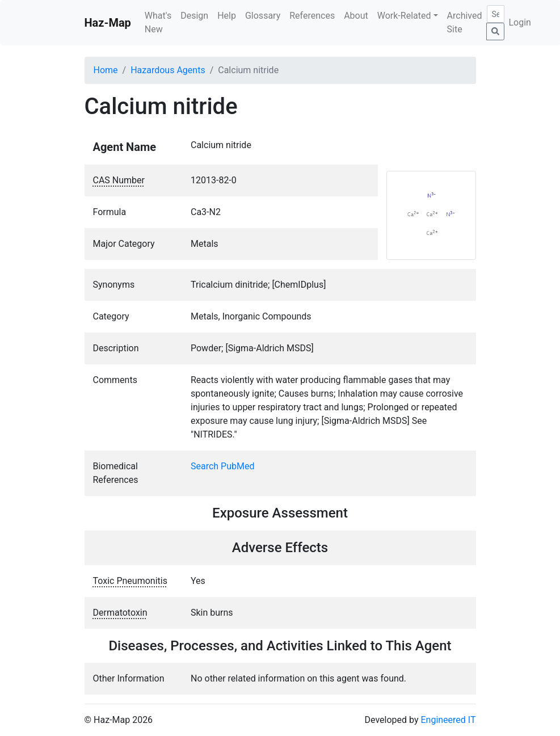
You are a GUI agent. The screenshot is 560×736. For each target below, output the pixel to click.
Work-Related (404, 16)
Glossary (263, 16)
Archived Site (465, 22)
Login (520, 22)
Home (106, 70)
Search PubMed (223, 466)
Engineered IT (448, 720)
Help (227, 16)
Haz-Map (108, 23)
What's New (158, 22)
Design (194, 16)
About (356, 16)
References (312, 16)
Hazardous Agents (168, 70)
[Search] (496, 14)
